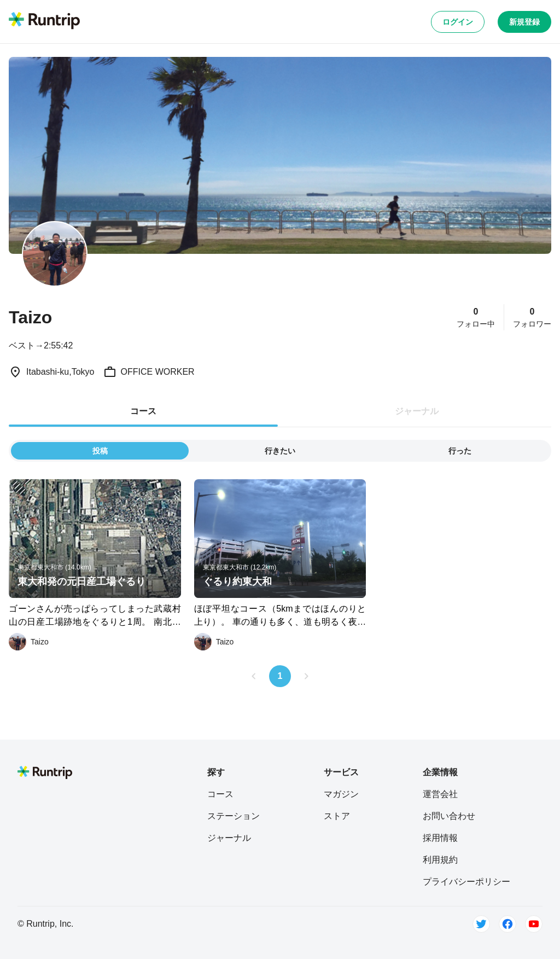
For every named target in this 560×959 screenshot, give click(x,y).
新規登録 (524, 22)
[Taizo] (29, 642)
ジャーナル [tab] (417, 411)
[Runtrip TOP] (44, 21)
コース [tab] (143, 411)
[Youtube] (534, 924)
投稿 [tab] (100, 451)
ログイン (458, 22)
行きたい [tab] (280, 451)
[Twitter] (481, 924)
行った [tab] (460, 451)
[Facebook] (507, 924)
